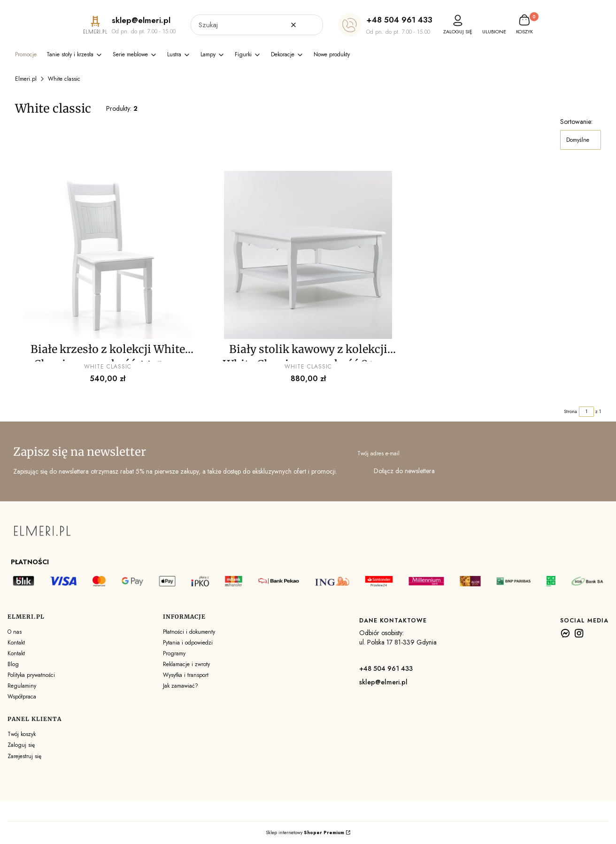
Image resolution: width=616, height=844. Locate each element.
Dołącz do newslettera (404, 471)
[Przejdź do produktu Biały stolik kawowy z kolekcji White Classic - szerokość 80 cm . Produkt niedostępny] (308, 255)
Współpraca (22, 697)
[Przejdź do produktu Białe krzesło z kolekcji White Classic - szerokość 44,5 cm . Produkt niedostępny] (108, 255)
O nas (15, 632)
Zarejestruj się (24, 756)
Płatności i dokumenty (189, 632)
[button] (312, 25)
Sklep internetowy (305, 832)
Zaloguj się (21, 745)
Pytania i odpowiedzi (188, 643)
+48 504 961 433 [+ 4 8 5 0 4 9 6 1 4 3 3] (399, 20)
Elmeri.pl (26, 79)
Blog (13, 664)
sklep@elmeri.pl (383, 682)
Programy (174, 653)
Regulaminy (22, 686)
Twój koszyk (22, 734)
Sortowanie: (576, 122)
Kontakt (16, 643)
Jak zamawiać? (181, 686)
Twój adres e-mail (378, 453)
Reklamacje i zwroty (186, 664)
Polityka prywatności (31, 675)
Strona (570, 411)
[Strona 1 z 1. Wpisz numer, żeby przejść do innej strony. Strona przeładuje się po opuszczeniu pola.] (586, 412)
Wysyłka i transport (186, 675)
